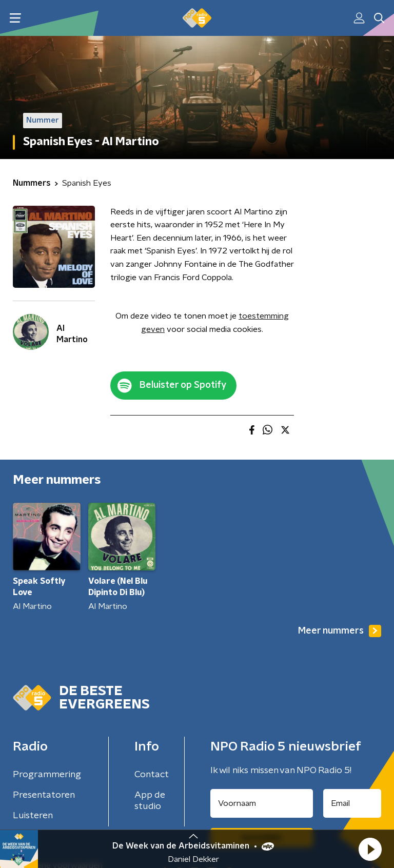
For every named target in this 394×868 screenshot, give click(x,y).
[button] (370, 849)
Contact (152, 775)
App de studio (150, 801)
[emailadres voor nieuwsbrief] (352, 803)
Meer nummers (340, 631)
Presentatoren (44, 795)
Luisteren (33, 816)
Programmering (47, 775)
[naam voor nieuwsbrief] (262, 803)
